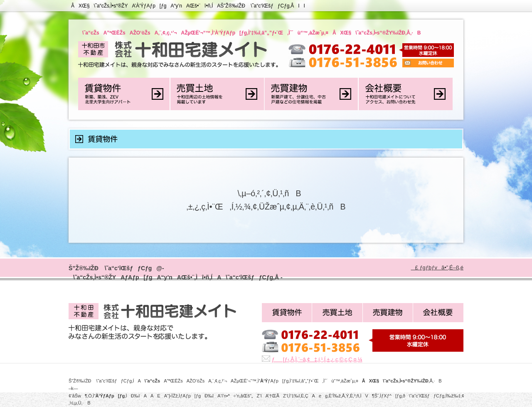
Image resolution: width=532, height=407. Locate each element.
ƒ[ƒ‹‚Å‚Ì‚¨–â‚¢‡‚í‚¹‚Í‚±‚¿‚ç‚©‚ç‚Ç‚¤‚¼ (317, 359)
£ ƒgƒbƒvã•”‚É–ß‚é (437, 268)
